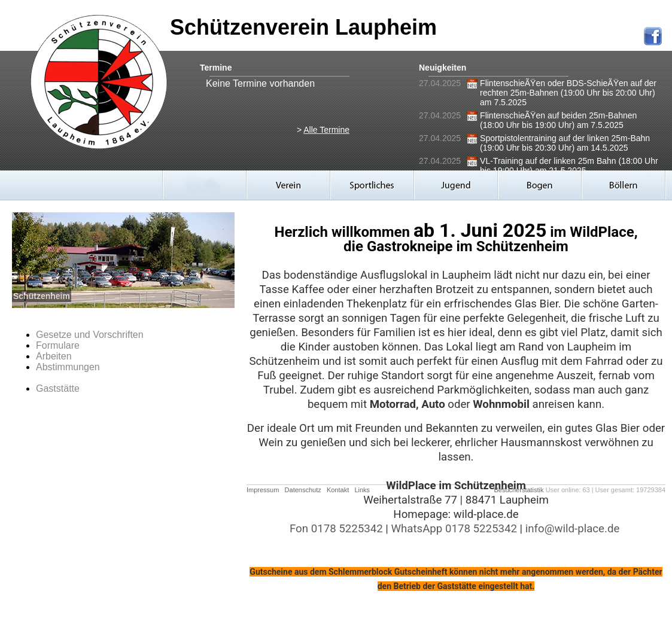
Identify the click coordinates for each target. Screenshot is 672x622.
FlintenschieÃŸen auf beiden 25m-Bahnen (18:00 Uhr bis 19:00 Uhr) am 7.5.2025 (558, 120)
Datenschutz (303, 490)
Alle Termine (326, 130)
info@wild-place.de (573, 529)
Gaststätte (58, 388)
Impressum (263, 490)
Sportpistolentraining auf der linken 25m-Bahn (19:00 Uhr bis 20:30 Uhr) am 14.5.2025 (565, 143)
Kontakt (338, 490)
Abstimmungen (68, 367)
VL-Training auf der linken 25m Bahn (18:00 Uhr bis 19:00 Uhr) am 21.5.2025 (569, 166)
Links (362, 490)
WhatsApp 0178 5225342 (454, 529)
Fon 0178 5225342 (336, 529)
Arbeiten (54, 356)
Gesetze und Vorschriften (90, 335)
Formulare (58, 345)
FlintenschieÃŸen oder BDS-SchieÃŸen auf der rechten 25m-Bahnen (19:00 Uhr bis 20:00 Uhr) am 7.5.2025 (568, 93)
